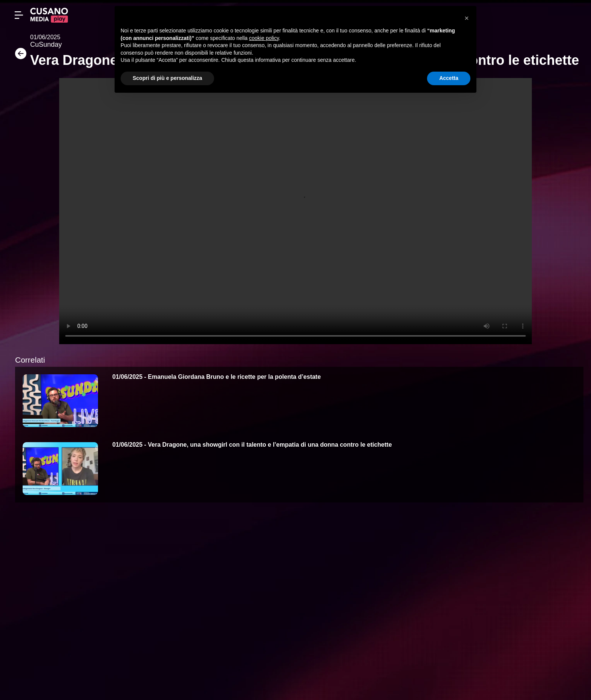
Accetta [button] (449, 78)
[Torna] (19, 56)
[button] (467, 18)
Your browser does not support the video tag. (295, 211)
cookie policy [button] (264, 38)
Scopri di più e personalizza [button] (167, 78)
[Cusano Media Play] (49, 15)
